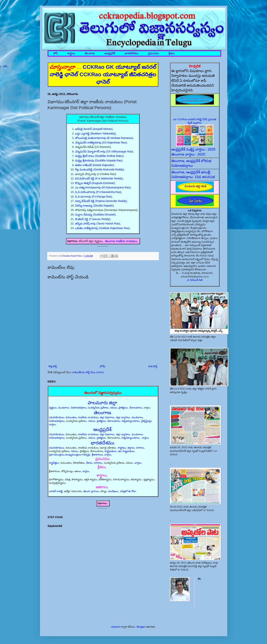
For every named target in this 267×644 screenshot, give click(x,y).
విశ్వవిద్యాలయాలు (131, 421)
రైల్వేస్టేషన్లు (146, 421)
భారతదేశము (131, 53)
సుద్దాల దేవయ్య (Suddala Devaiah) (95, 215)
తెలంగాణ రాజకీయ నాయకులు (121, 241)
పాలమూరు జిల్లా (103, 403)
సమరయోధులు (57, 417)
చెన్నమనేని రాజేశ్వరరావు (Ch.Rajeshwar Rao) (101, 143)
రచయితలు (71, 417)
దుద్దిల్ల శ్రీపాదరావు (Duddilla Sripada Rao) (99, 160)
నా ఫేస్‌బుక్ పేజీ (195, 280)
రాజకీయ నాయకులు (88, 417)
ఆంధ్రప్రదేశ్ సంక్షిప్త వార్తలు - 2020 (193, 149)
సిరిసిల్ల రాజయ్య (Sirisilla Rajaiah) (94, 206)
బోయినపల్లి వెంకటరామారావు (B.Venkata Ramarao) (104, 138)
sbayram (116, 627)
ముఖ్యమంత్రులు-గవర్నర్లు (78, 455)
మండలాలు (64, 408)
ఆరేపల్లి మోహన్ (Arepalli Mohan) (94, 129)
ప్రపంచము (153, 53)
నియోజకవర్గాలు (79, 408)
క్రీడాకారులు (97, 455)
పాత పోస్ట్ (153, 366)
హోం (55, 53)
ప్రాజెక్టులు (123, 408)
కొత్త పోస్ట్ (53, 366)
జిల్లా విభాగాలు (107, 417)
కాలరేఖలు (113, 491)
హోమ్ (103, 366)
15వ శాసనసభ (205, 177)
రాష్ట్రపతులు (111, 451)
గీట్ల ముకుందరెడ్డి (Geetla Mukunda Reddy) (99, 169)
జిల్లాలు (131, 448)
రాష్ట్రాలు (122, 448)
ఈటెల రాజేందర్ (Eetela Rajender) (95, 165)
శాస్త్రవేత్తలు (54, 463)
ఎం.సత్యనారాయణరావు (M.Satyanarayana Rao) (103, 187)
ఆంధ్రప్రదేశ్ (110, 53)
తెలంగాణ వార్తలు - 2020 (188, 154)
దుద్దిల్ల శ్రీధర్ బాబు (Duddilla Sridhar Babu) (99, 156)
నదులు (114, 408)
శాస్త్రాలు (71, 53)
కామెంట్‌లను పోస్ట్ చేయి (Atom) (88, 372)
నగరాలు (140, 448)
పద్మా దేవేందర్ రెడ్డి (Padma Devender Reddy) (101, 201)
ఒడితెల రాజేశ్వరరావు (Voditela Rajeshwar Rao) (102, 228)
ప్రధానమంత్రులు (57, 455)
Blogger (141, 627)
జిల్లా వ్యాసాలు (123, 417)
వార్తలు (52, 424)
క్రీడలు (172, 53)
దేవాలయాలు (136, 408)
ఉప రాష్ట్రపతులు (126, 451)
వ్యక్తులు (53, 408)
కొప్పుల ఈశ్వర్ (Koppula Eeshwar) (95, 183)
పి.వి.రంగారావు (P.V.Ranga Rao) (94, 197)
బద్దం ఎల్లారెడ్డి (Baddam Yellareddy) (95, 134)
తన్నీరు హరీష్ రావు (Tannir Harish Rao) (98, 224)
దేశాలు (89, 463)
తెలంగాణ (90, 53)
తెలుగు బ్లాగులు (91, 491)
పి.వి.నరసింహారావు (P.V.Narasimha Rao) (98, 192)
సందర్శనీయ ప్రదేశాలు (98, 408)
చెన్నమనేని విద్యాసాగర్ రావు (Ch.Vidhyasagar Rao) (104, 151)
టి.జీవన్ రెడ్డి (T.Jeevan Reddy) (93, 219)
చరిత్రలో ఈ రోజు (128, 491)
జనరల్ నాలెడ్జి (56, 491)
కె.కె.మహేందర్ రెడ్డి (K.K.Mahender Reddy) (99, 178)
